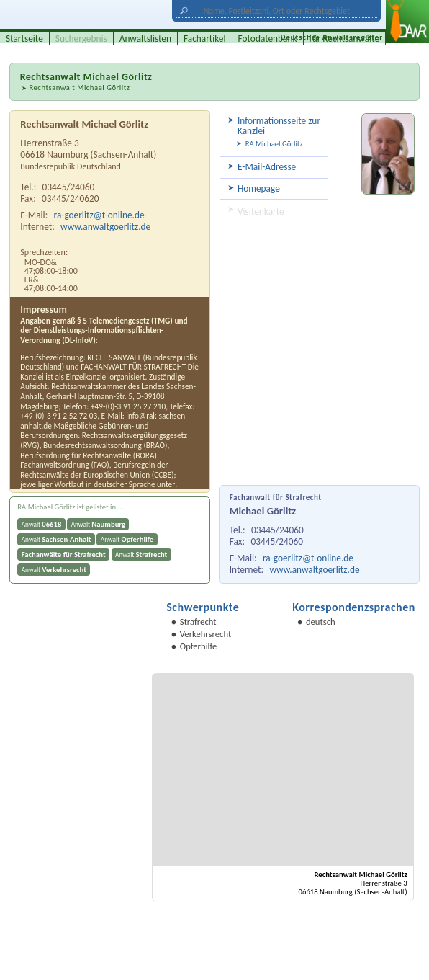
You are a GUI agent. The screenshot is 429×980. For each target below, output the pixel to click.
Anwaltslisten (145, 39)
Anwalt (42, 524)
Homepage (259, 188)
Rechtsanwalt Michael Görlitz (79, 88)
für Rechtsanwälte (345, 39)
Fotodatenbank (268, 39)
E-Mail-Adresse (267, 167)
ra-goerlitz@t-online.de (308, 558)
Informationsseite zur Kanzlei (279, 126)
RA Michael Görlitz (274, 144)
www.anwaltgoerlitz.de (314, 570)
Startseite (24, 39)
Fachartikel (205, 39)
